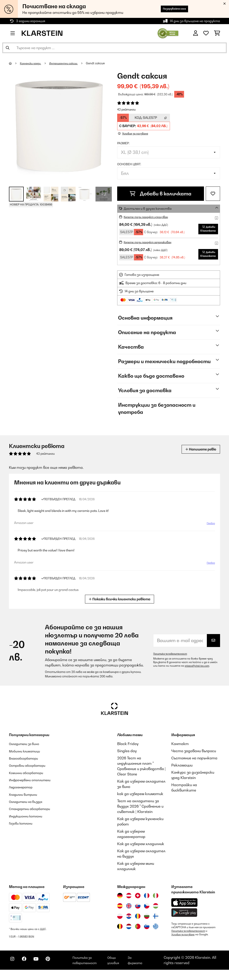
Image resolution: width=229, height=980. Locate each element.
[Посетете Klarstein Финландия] (156, 922)
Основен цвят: (129, 164)
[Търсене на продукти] (114, 48)
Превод (210, 530)
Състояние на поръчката (194, 764)
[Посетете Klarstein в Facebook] (28, 969)
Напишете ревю (197, 455)
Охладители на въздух (29, 812)
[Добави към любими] (213, 194)
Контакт (180, 750)
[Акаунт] (196, 33)
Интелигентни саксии (69, 63)
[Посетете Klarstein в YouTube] (42, 969)
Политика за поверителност (173, 660)
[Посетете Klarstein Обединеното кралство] (129, 912)
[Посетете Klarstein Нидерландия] (129, 933)
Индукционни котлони (29, 832)
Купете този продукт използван (150, 217)
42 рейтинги (126, 109)
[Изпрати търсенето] (8, 48)
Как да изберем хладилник (141, 850)
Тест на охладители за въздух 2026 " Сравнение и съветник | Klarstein (140, 812)
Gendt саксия (104, 63)
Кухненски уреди (33, 63)
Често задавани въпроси (194, 757)
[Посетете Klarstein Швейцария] (138, 902)
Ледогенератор (23, 798)
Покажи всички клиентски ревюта (120, 605)
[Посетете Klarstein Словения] (147, 933)
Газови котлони (23, 839)
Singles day (127, 757)
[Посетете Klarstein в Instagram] (13, 969)
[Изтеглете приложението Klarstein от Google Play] (184, 919)
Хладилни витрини (26, 805)
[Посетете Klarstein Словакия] (138, 912)
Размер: (123, 143)
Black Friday (128, 750)
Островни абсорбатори (31, 771)
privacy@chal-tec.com (199, 672)
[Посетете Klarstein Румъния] (138, 922)
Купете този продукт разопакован (152, 245)
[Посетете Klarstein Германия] (120, 902)
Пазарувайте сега (169, 9)
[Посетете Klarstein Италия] (156, 902)
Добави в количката (161, 194)
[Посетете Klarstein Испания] (120, 912)
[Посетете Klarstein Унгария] (156, 912)
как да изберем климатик (140, 800)
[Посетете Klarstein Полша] (120, 922)
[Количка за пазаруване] (217, 33)
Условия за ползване (184, 941)
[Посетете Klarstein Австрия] (129, 902)
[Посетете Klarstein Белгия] (120, 933)
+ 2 (104, 194)
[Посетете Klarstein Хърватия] (129, 922)
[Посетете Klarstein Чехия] (147, 912)
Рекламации (182, 771)
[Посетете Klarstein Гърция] (156, 933)
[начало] (15, 63)
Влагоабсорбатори (26, 764)
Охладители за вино (27, 750)
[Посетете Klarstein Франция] (147, 902)
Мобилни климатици (27, 757)
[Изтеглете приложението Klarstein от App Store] (184, 909)
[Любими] (206, 33)
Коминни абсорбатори (29, 779)
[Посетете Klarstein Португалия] (138, 933)
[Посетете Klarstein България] (147, 922)
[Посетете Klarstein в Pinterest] (56, 969)
